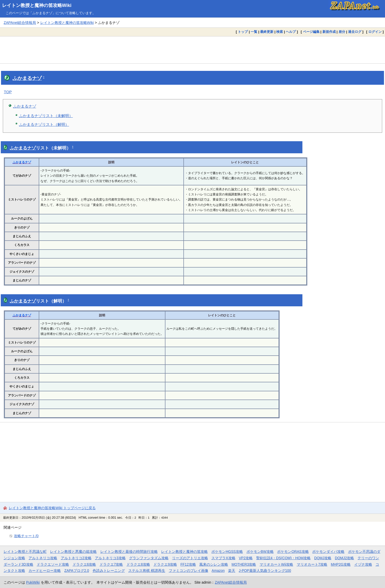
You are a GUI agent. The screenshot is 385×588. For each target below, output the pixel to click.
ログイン (375, 32)
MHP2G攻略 (341, 564)
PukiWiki (33, 582)
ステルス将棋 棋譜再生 (147, 571)
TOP (8, 92)
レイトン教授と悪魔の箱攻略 (73, 552)
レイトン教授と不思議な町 (25, 552)
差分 (342, 32)
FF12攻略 (188, 564)
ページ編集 (311, 32)
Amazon (218, 571)
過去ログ (355, 32)
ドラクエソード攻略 (53, 564)
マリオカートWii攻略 (276, 564)
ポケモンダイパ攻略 (328, 552)
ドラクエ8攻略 (138, 564)
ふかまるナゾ (27, 78)
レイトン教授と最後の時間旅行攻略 (129, 552)
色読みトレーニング (109, 571)
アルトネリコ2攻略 (76, 558)
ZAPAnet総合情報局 (20, 23)
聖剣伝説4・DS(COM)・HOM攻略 (284, 558)
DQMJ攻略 (323, 558)
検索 (280, 32)
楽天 (232, 571)
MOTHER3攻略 (244, 564)
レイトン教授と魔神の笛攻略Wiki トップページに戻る (52, 508)
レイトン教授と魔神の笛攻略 (184, 552)
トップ (243, 32)
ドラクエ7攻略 (111, 564)
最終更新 (267, 32)
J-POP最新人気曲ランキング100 (265, 571)
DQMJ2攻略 (345, 558)
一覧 (254, 32)
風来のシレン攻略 (214, 564)
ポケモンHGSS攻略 (227, 552)
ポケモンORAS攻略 (293, 552)
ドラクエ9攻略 (165, 564)
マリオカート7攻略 (312, 564)
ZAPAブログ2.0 (77, 571)
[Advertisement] (193, 50)
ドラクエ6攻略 (84, 564)
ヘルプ (291, 32)
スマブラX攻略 (223, 558)
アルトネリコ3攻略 (110, 558)
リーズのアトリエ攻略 (190, 558)
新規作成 (329, 32)
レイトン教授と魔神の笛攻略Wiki (37, 5)
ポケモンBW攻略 (260, 552)
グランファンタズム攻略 (149, 558)
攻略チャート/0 (26, 536)
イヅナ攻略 (363, 564)
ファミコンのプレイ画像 (189, 571)
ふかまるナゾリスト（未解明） (46, 116)
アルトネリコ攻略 (43, 558)
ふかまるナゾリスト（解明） (44, 124)
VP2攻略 (246, 558)
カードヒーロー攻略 (45, 571)
